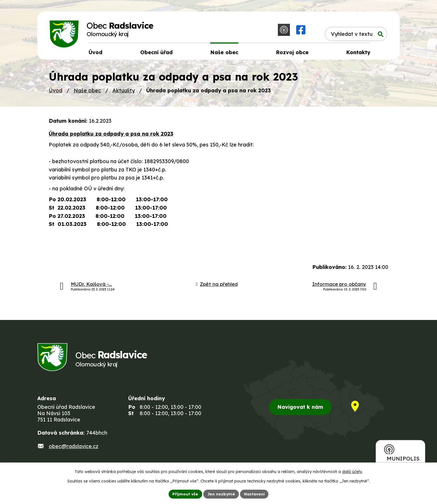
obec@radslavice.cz (74, 450)
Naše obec (87, 92)
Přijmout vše (184, 494)
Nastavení (255, 494)
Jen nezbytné (221, 494)
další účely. (352, 471)
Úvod (55, 92)
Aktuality (124, 92)
